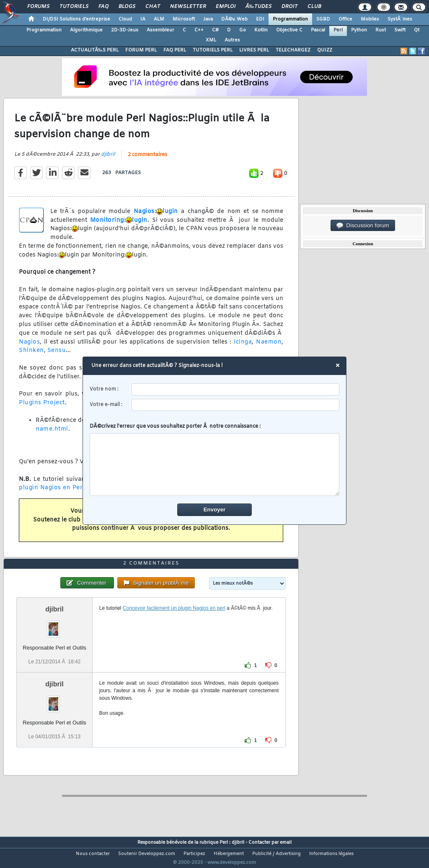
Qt (417, 30)
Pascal (318, 30)
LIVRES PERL (254, 50)
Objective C (289, 30)
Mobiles (370, 19)
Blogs (127, 7)
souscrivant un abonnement (182, 525)
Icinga (243, 347)
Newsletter (188, 7)
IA (143, 19)
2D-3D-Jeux (125, 30)
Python (359, 30)
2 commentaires (147, 160)
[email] (236, 405)
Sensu (57, 356)
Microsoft (184, 19)
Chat (153, 7)
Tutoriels (74, 7)
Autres (232, 40)
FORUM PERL (141, 50)
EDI (260, 19)
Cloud (125, 19)
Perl (338, 30)
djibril (108, 159)
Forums (38, 7)
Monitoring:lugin (119, 225)
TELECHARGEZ (293, 50)
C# (215, 30)
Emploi (226, 7)
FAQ (103, 7)
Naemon (269, 347)
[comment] (215, 465)
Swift (400, 30)
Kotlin (261, 30)
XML (211, 40)
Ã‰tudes (258, 7)
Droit (289, 7)
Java (208, 19)
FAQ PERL (175, 50)
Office (345, 19)
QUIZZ (325, 50)
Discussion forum (363, 226)
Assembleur (160, 30)
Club (314, 7)
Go (243, 30)
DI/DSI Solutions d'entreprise (76, 19)
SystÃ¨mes (400, 19)
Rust (381, 30)
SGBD (323, 19)
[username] (236, 389)
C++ (199, 30)
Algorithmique (86, 30)
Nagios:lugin (156, 217)
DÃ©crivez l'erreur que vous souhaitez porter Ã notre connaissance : (215, 460)
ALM (159, 19)
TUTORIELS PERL (213, 50)
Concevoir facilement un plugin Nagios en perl (174, 624)
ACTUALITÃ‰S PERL (95, 50)
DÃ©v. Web (234, 19)
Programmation (290, 19)
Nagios (29, 347)
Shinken (31, 356)
